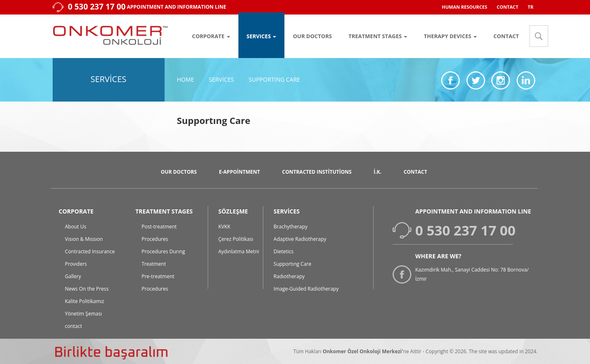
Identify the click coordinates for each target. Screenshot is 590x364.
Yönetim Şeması (84, 314)
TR (531, 7)
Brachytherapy (291, 227)
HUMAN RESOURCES (465, 7)
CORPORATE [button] (211, 36)
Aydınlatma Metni (239, 251)
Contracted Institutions (317, 172)
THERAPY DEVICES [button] (450, 36)
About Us (76, 227)
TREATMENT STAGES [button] (378, 36)
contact (74, 326)
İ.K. (378, 172)
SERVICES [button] (262, 36)
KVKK (225, 227)
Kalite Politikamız (85, 301)
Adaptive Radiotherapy (300, 239)
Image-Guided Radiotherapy (306, 289)
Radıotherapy (289, 276)
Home (186, 79)
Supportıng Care (274, 79)
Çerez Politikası (236, 239)
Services (221, 79)
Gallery (73, 276)
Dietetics (284, 251)
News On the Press (87, 289)
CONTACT (507, 7)
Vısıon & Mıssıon (84, 239)
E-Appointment (239, 172)
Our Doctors (179, 172)
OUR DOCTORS (312, 36)
